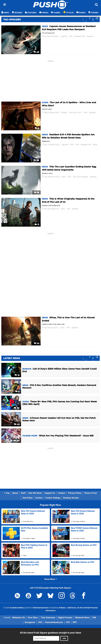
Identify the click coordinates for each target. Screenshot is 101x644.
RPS (75, 622)
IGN (94, 618)
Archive (39, 498)
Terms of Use (91, 493)
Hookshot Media (17, 608)
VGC (40, 622)
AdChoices (72, 608)
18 (36, 192)
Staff (23, 493)
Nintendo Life (19, 618)
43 (36, 52)
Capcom (64, 36)
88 (17, 441)
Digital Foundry (65, 618)
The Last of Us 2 (75, 113)
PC (99, 113)
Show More (51, 579)
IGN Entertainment (41, 608)
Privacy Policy (75, 493)
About (15, 493)
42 (17, 424)
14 (36, 343)
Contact (62, 493)
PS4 (86, 113)
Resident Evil (80, 36)
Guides (64, 113)
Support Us (50, 493)
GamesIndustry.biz (54, 622)
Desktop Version (71, 498)
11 (37, 225)
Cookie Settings (53, 498)
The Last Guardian (80, 177)
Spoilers (90, 36)
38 (36, 160)
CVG (68, 622)
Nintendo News (82, 618)
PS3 (68, 209)
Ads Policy (28, 498)
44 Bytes (62, 608)
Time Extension (48, 618)
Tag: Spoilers (12, 20)
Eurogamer (30, 622)
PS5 (71, 36)
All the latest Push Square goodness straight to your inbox (50, 633)
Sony (64, 177)
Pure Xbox (33, 618)
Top (7, 493)
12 (17, 375)
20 (17, 408)
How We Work (35, 493)
